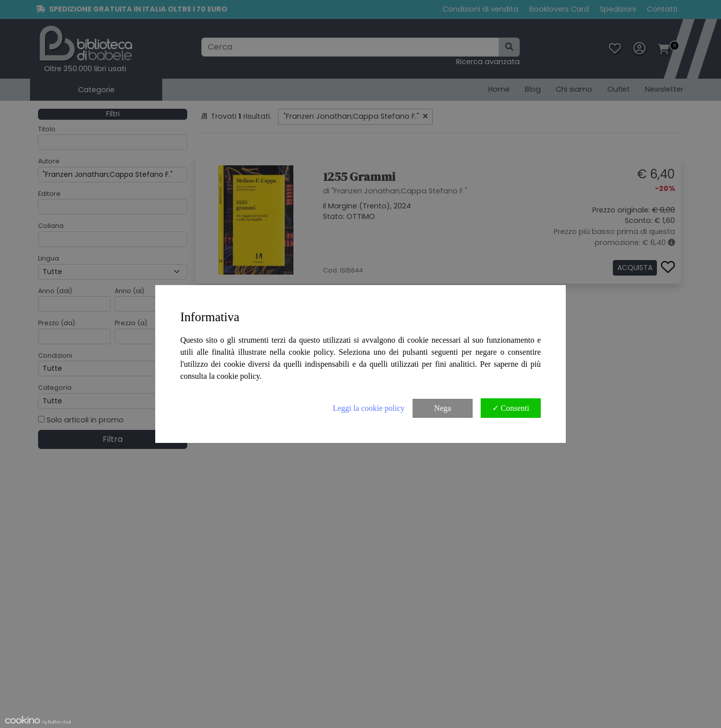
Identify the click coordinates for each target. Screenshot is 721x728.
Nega (443, 408)
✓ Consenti (511, 408)
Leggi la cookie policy (369, 408)
